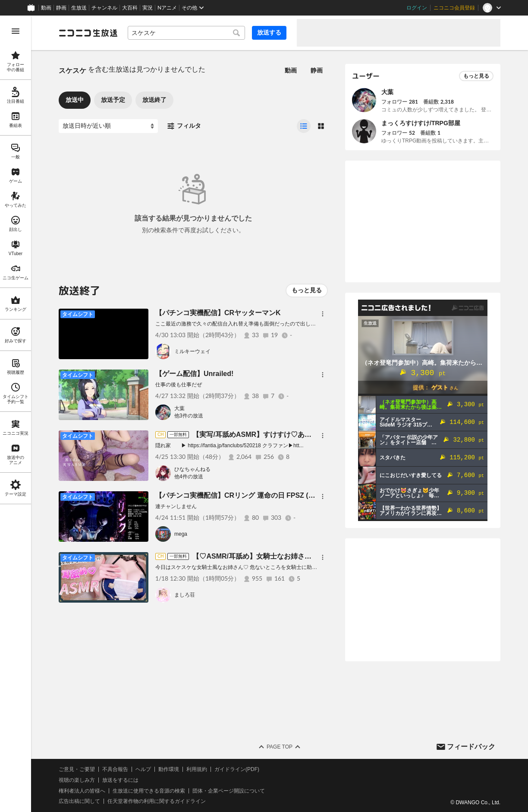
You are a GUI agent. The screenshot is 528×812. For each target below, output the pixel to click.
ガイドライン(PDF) (237, 769)
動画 (46, 8)
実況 (148, 8)
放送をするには (120, 780)
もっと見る (307, 290)
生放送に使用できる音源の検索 (149, 791)
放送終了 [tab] (154, 100)
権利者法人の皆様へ (82, 791)
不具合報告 (115, 769)
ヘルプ (143, 769)
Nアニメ (167, 8)
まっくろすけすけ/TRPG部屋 (421, 123)
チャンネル (104, 8)
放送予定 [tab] (113, 100)
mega (181, 534)
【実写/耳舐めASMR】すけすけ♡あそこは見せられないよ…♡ (290, 434)
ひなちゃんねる (192, 469)
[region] (16, 414)
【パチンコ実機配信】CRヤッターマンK (218, 313)
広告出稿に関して (79, 801)
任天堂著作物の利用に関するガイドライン (157, 801)
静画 (61, 8)
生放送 (79, 8)
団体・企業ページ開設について (229, 791)
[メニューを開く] (16, 31)
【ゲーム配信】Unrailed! (194, 374)
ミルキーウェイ (192, 351)
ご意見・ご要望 (77, 769)
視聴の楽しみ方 (77, 780)
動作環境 (169, 769)
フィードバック (471, 747)
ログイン (417, 8)
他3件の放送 (189, 416)
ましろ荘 (185, 595)
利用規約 (197, 769)
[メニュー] (323, 314)
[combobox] (186, 33)
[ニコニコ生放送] (88, 33)
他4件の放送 (189, 477)
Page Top (280, 747)
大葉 (179, 408)
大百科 (130, 8)
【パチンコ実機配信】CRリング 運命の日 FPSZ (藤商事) (243, 495)
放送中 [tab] (75, 100)
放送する (269, 32)
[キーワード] (186, 33)
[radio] (304, 126)
